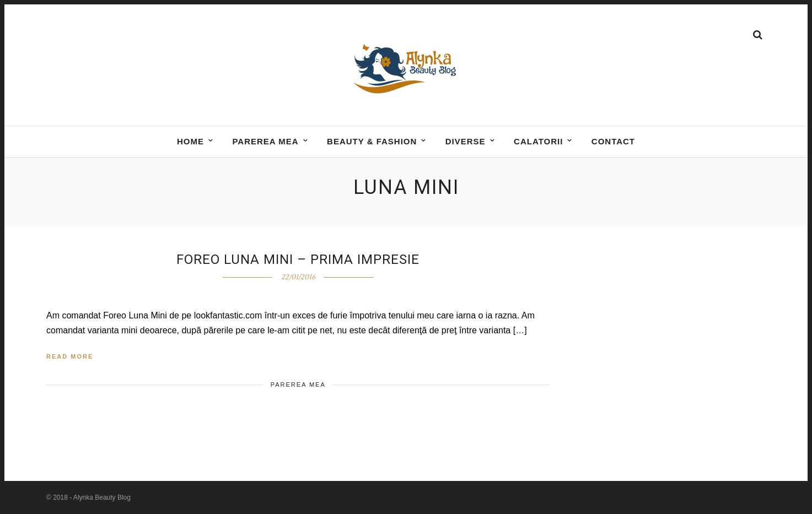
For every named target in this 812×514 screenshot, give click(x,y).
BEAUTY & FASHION (372, 141)
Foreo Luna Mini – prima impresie (298, 259)
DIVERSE (466, 141)
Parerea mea (265, 141)
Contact (613, 141)
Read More (70, 356)
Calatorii (538, 141)
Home (190, 141)
